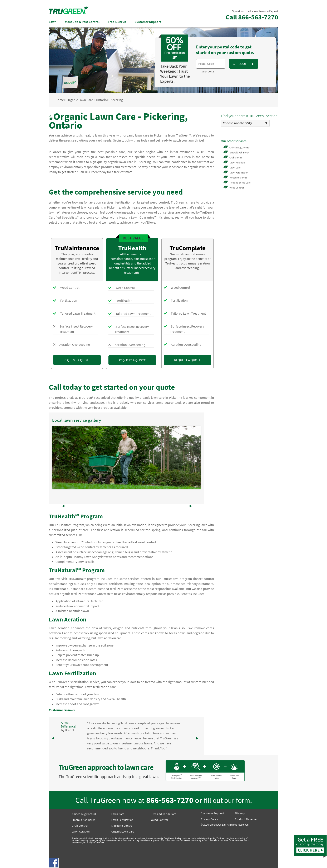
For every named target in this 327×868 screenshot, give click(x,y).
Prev (58, 458)
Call (252, 17)
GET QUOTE (244, 64)
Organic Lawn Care (123, 831)
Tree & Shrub (117, 22)
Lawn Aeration (237, 163)
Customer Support (148, 22)
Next (195, 458)
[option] (245, 123)
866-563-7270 (170, 800)
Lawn (53, 22)
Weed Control (237, 188)
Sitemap (240, 813)
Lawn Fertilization (239, 173)
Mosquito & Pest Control (82, 22)
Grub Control (236, 158)
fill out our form (227, 800)
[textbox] (211, 64)
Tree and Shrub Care (240, 183)
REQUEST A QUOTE (77, 360)
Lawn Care (235, 168)
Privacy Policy (209, 819)
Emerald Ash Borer (239, 152)
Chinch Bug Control (240, 147)
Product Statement (247, 819)
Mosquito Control (239, 178)
